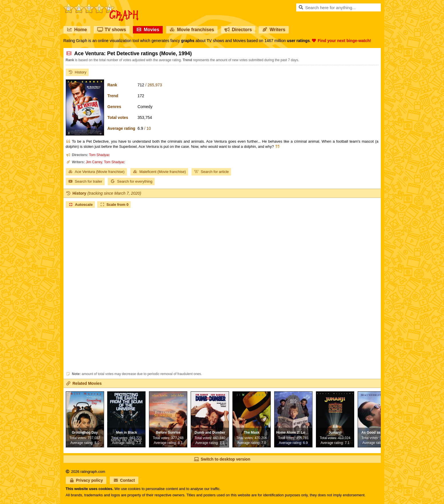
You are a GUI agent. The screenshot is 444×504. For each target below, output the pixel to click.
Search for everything (131, 181)
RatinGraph (101, 6)
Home (77, 30)
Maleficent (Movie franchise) (159, 172)
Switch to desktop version (222, 459)
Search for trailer (85, 181)
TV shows (112, 30)
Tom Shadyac (99, 155)
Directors (238, 30)
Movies (148, 30)
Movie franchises (192, 30)
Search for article (211, 172)
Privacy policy (86, 480)
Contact (124, 480)
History (77, 72)
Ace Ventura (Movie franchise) (96, 172)
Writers (274, 30)
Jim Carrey (94, 162)
